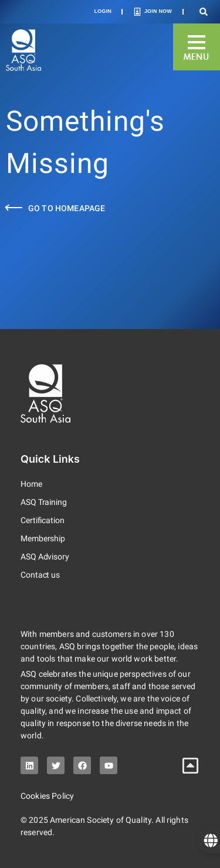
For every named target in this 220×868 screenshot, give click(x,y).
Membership (43, 538)
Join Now (158, 11)
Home (31, 484)
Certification (43, 520)
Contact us (40, 575)
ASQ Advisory (45, 557)
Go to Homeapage (67, 208)
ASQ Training (44, 502)
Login (103, 11)
